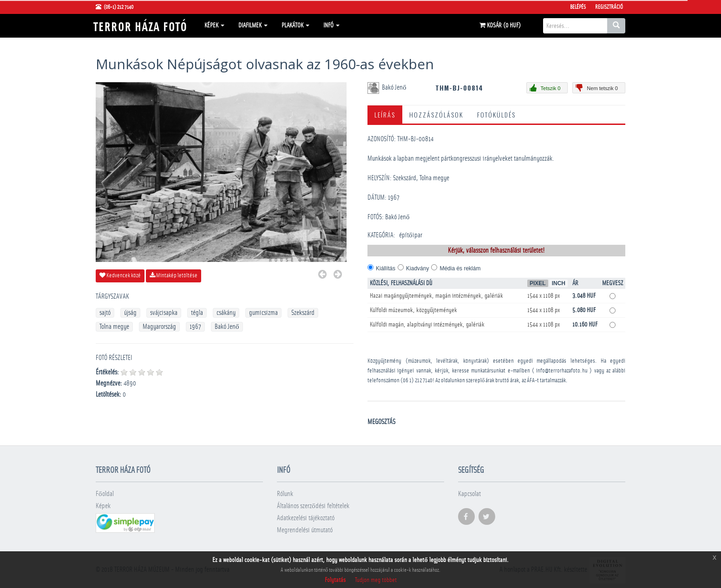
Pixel (538, 283)
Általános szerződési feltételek (313, 506)
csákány (226, 313)
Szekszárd (303, 313)
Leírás (385, 114)
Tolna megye (114, 327)
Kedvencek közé (120, 275)
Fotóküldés (496, 114)
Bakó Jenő (227, 327)
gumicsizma (263, 313)
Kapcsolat (469, 494)
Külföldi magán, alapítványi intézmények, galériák (427, 325)
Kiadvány (417, 268)
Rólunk (285, 494)
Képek (214, 26)
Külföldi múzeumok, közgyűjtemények (413, 310)
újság (130, 313)
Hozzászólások (436, 114)
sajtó (105, 313)
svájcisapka (164, 313)
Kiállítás (386, 268)
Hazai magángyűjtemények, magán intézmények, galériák (436, 296)
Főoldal (105, 494)
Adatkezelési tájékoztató (306, 518)
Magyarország (159, 327)
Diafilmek (253, 26)
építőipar (411, 235)
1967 (195, 327)
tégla (197, 313)
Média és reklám (460, 268)
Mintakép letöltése (174, 275)
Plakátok (295, 26)
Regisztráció (609, 7)
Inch (559, 283)
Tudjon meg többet (376, 580)
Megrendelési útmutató (305, 530)
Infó (331, 26)
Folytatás (335, 580)
